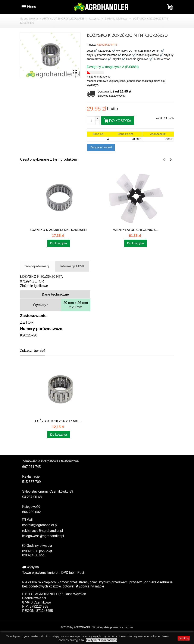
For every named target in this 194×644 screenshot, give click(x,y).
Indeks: (91, 45)
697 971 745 (32, 467)
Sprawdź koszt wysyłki (111, 96)
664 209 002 (32, 512)
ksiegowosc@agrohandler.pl (43, 536)
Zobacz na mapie (90, 586)
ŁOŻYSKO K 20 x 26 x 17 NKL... (59, 421)
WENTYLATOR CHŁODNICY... (135, 230)
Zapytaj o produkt (101, 147)
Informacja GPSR (72, 266)
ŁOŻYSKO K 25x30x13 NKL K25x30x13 (59, 230)
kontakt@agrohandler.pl (40, 525)
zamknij (184, 638)
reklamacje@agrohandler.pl (43, 531)
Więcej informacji (37, 266)
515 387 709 (32, 482)
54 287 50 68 (32, 497)
